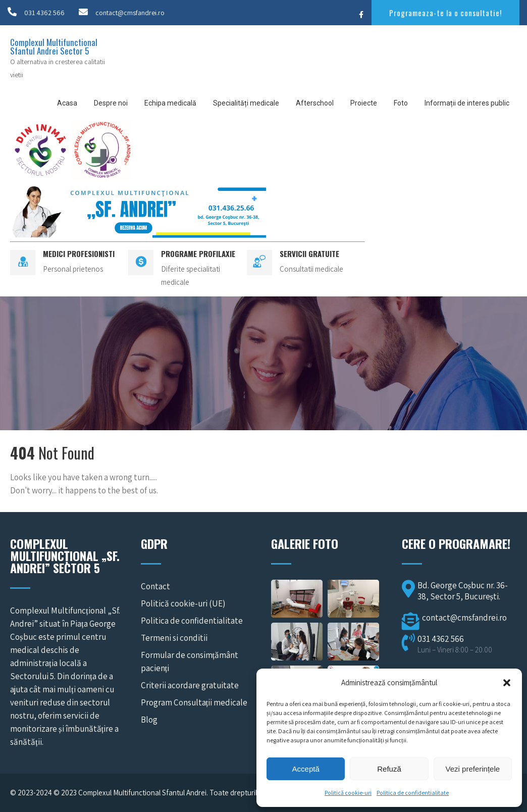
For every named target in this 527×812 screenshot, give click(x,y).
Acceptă (306, 769)
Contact (155, 586)
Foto (401, 103)
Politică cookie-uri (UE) (183, 603)
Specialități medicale (246, 103)
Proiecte (364, 103)
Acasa (67, 103)
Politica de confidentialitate (413, 793)
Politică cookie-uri (348, 793)
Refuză (389, 769)
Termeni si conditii (174, 638)
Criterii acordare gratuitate (190, 685)
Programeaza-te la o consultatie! (445, 13)
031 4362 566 (44, 13)
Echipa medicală (170, 103)
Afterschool (315, 103)
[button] (507, 683)
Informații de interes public (467, 103)
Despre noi (111, 103)
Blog (149, 720)
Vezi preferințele (473, 769)
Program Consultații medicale (194, 702)
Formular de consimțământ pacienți (190, 662)
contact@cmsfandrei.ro (130, 13)
